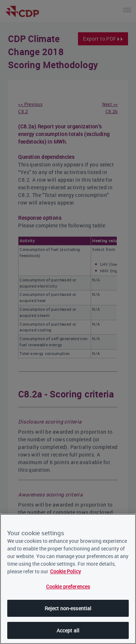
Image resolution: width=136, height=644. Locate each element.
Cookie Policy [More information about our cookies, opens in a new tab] (65, 571)
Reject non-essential (68, 608)
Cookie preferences (68, 587)
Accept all (68, 630)
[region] (68, 579)
